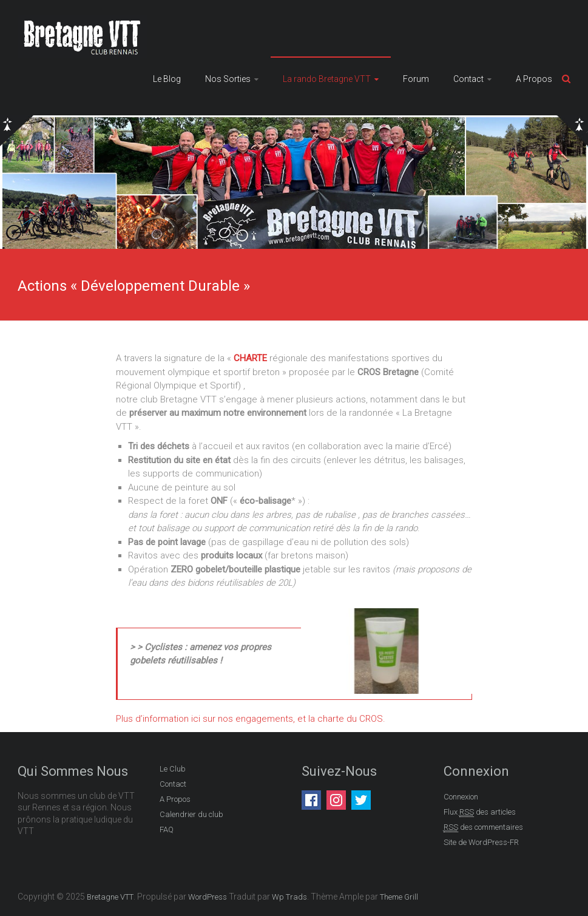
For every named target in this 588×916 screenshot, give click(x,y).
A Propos (534, 79)
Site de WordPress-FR (481, 842)
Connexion (461, 797)
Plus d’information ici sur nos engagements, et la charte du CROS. (251, 719)
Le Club (173, 769)
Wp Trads (289, 897)
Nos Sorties (228, 79)
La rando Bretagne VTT (327, 79)
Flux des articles (480, 812)
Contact (468, 79)
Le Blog (167, 79)
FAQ (167, 829)
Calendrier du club (191, 814)
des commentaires (483, 827)
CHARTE (252, 358)
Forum (416, 79)
